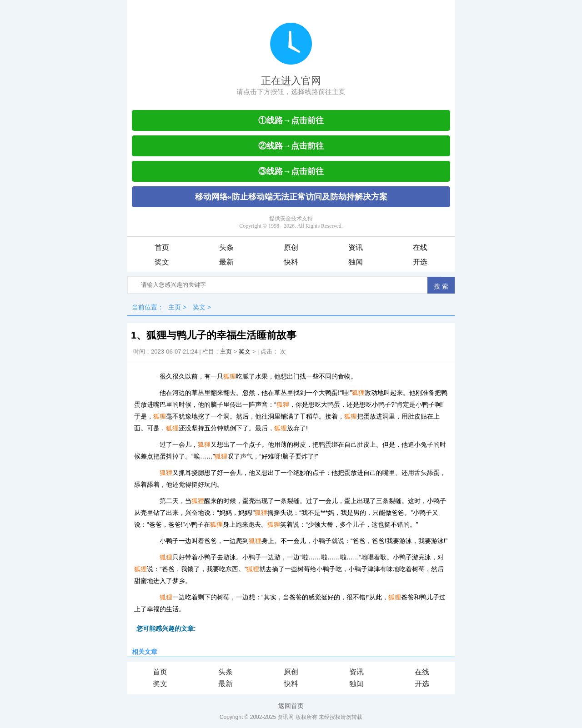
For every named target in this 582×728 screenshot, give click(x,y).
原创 (291, 247)
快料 (291, 262)
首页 (162, 247)
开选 (420, 262)
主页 (175, 307)
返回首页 (291, 706)
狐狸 (230, 376)
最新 (226, 262)
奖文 (162, 262)
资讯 (356, 247)
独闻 (356, 262)
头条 (226, 247)
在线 (420, 247)
